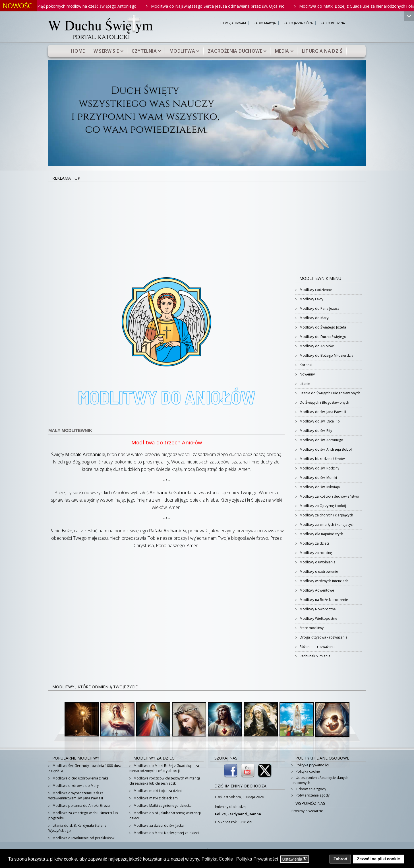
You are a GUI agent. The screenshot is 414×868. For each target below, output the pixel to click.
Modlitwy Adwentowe (316, 590)
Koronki (306, 365)
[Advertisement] (207, 225)
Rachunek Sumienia (315, 656)
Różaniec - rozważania (317, 647)
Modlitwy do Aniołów (316, 346)
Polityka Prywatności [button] (257, 859)
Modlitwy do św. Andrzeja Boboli (326, 449)
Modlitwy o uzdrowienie (318, 572)
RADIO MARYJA (265, 23)
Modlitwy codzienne (315, 290)
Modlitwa (182, 51)
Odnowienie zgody (310, 789)
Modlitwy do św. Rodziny (319, 468)
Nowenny (307, 374)
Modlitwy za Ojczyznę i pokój (322, 506)
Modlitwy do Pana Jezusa (319, 308)
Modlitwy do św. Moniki (318, 478)
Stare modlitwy (311, 628)
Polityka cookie (307, 771)
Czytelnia (144, 51)
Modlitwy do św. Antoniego (321, 440)
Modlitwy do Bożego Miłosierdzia (326, 355)
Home (78, 51)
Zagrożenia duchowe (235, 51)
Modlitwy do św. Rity (315, 431)
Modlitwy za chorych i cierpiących (326, 515)
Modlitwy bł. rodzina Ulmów (322, 459)
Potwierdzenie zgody (312, 795)
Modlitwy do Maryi (314, 318)
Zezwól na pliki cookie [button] (378, 859)
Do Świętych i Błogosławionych (324, 402)
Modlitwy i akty (311, 299)
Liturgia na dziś (322, 51)
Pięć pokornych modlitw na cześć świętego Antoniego (92, 6)
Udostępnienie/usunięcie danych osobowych (320, 780)
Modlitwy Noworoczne (317, 609)
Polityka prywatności (312, 765)
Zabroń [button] (340, 859)
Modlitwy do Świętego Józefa (322, 327)
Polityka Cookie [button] (217, 859)
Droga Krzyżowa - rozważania (323, 637)
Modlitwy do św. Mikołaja (319, 487)
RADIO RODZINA (333, 23)
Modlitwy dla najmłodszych (321, 534)
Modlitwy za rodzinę (315, 553)
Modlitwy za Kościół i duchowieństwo (329, 496)
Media (282, 51)
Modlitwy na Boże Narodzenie (323, 600)
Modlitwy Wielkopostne (318, 618)
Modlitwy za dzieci (314, 543)
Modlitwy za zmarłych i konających (327, 525)
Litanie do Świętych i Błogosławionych (330, 393)
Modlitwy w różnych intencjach (324, 581)
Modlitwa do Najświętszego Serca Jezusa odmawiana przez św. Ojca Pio (223, 6)
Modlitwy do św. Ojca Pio (319, 421)
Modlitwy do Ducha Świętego (323, 337)
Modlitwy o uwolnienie (317, 562)
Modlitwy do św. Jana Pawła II (322, 412)
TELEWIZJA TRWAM (232, 23)
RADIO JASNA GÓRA (298, 23)
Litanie (305, 384)
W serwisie (106, 51)
